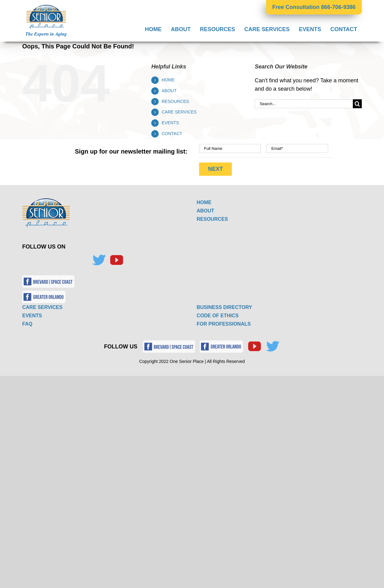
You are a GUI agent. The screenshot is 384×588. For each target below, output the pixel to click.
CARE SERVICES (179, 112)
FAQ (27, 324)
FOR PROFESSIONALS (224, 324)
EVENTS (170, 123)
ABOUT (169, 91)
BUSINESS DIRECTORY (224, 307)
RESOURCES (175, 101)
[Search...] (304, 104)
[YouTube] (116, 260)
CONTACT (172, 134)
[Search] (357, 104)
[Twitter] (99, 260)
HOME (168, 80)
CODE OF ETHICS (218, 316)
